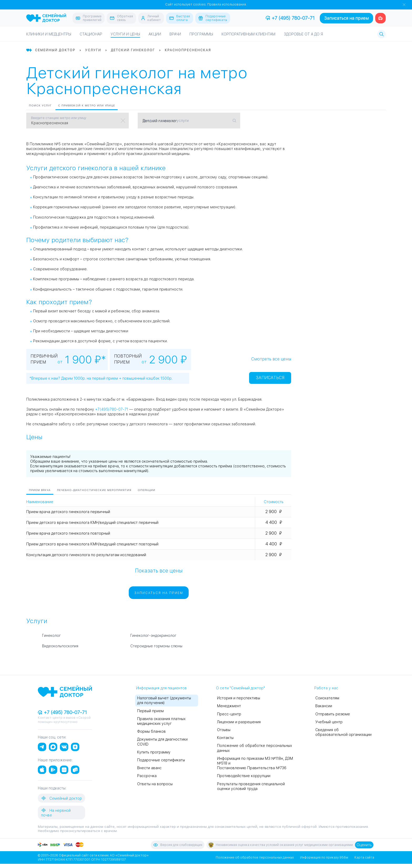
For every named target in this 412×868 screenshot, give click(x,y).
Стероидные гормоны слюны (156, 646)
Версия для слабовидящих (178, 845)
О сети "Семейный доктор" (240, 688)
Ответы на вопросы (155, 784)
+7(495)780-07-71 (112, 409)
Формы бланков (151, 731)
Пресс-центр (229, 714)
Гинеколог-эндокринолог (153, 635)
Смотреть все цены (271, 359)
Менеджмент (229, 706)
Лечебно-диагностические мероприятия (94, 490)
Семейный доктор (61, 798)
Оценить (364, 845)
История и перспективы (239, 698)
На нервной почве (56, 812)
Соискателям (327, 698)
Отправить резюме (333, 714)
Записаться (270, 378)
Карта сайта (364, 857)
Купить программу (154, 752)
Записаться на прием (346, 18)
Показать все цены (159, 570)
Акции (155, 34)
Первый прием (150, 711)
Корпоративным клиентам (248, 34)
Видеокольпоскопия (60, 646)
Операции (146, 490)
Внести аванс (149, 768)
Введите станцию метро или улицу (59, 118)
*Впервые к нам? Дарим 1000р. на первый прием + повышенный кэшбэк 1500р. (101, 378)
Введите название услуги (166, 121)
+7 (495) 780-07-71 (290, 18)
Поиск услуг (40, 105)
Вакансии (324, 706)
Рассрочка (147, 776)
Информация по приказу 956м (324, 857)
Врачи (175, 34)
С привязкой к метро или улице (87, 105)
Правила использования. (227, 4)
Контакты (225, 738)
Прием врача (40, 490)
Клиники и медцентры (49, 34)
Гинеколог (51, 635)
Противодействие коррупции (244, 776)
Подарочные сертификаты (161, 760)
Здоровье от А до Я (303, 34)
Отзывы (224, 730)
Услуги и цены (125, 34)
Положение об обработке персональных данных (255, 857)
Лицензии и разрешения (239, 722)
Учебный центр (329, 722)
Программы (201, 34)
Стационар (91, 34)
